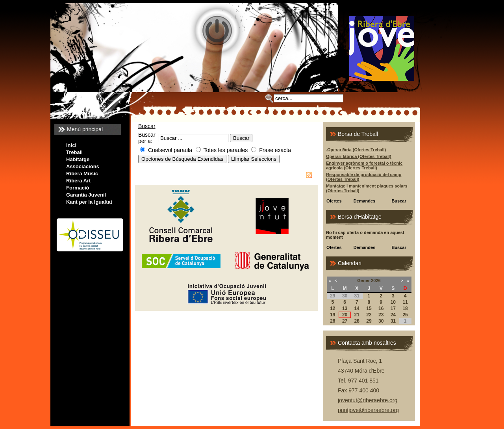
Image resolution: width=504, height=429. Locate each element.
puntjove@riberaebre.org (368, 410)
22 (369, 315)
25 (405, 315)
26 (333, 321)
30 (381, 321)
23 (381, 315)
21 (357, 315)
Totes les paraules (226, 150)
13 (345, 308)
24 (393, 315)
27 (345, 321)
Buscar (147, 126)
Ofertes (334, 201)
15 (369, 308)
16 (381, 308)
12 (333, 308)
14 (357, 308)
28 (357, 321)
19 (333, 315)
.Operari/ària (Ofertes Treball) (356, 150)
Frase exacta (275, 150)
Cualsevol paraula (170, 150)
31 (393, 321)
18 (405, 308)
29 (369, 321)
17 (393, 308)
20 (345, 315)
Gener (363, 280)
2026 (376, 280)
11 (405, 302)
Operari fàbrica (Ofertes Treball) (359, 156)
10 (393, 302)
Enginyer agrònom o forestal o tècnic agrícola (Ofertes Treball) (364, 165)
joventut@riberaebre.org (368, 400)
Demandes (365, 201)
